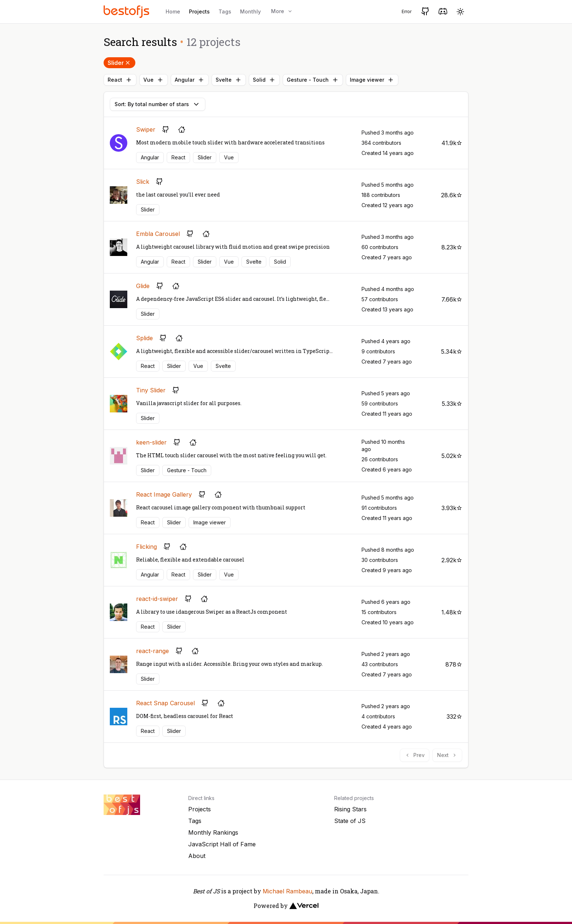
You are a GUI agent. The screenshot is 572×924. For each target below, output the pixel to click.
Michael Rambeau (287, 891)
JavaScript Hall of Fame (222, 844)
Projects (199, 11)
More (282, 11)
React (120, 80)
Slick (143, 182)
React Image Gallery (164, 494)
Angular (190, 80)
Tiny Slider (151, 390)
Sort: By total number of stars (158, 104)
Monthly (250, 11)
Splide (144, 338)
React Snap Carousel (165, 703)
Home (173, 11)
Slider (119, 63)
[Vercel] (304, 906)
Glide (143, 286)
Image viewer (372, 80)
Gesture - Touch (313, 80)
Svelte (229, 80)
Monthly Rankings (213, 832)
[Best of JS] (127, 11)
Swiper (146, 129)
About (197, 856)
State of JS (350, 821)
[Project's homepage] (182, 129)
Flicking (146, 547)
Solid (264, 80)
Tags (225, 11)
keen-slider (151, 442)
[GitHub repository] (166, 129)
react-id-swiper (157, 599)
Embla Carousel (158, 234)
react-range (152, 651)
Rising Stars (350, 809)
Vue (154, 80)
